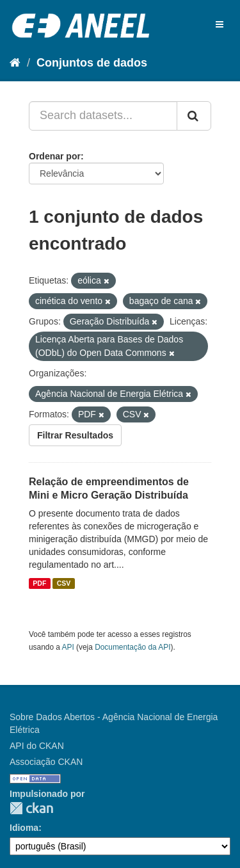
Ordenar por (55, 156)
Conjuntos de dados (92, 63)
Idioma (24, 828)
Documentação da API (132, 647)
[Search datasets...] (103, 116)
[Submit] (194, 116)
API (68, 647)
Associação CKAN (46, 762)
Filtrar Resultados (75, 435)
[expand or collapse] (220, 24)
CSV (64, 583)
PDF (39, 583)
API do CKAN (37, 746)
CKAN (31, 808)
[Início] (15, 63)
